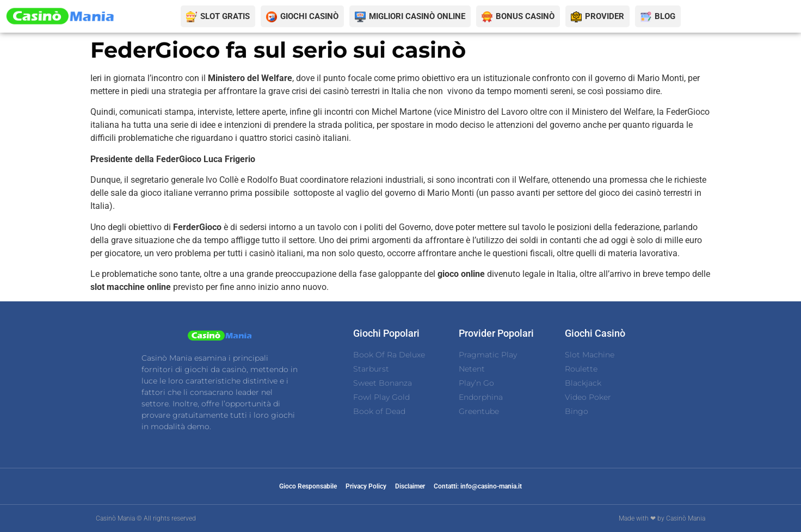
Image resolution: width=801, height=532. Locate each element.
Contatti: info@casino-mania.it (478, 486)
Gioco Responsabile (308, 486)
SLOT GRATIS (225, 16)
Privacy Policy (366, 486)
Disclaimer (410, 486)
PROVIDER (605, 16)
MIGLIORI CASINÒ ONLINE (417, 16)
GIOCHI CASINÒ (309, 16)
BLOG (665, 16)
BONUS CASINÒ (525, 16)
